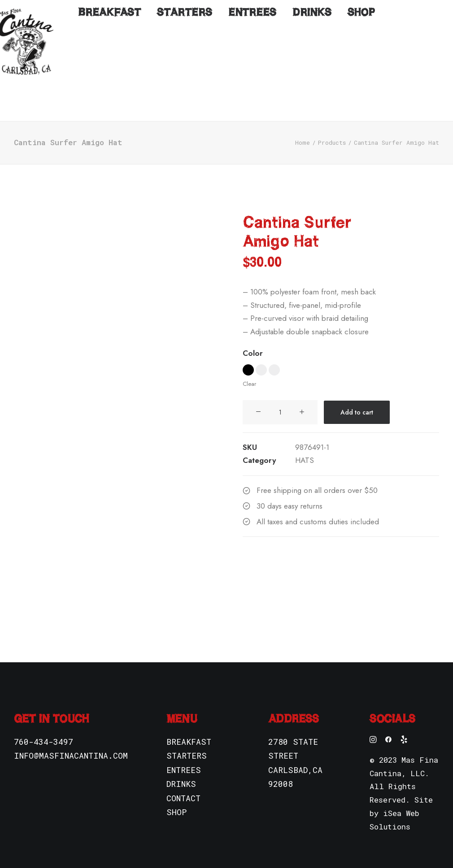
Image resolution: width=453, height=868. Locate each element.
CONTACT (183, 785)
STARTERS (187, 742)
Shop (361, 95)
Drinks (312, 95)
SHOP (176, 799)
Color (253, 340)
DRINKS (181, 770)
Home (303, 129)
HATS (305, 447)
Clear (249, 370)
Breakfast (109, 95)
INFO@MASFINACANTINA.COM (71, 742)
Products (332, 129)
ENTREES (184, 756)
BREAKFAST (189, 728)
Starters (185, 95)
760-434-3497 (44, 728)
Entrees (252, 95)
